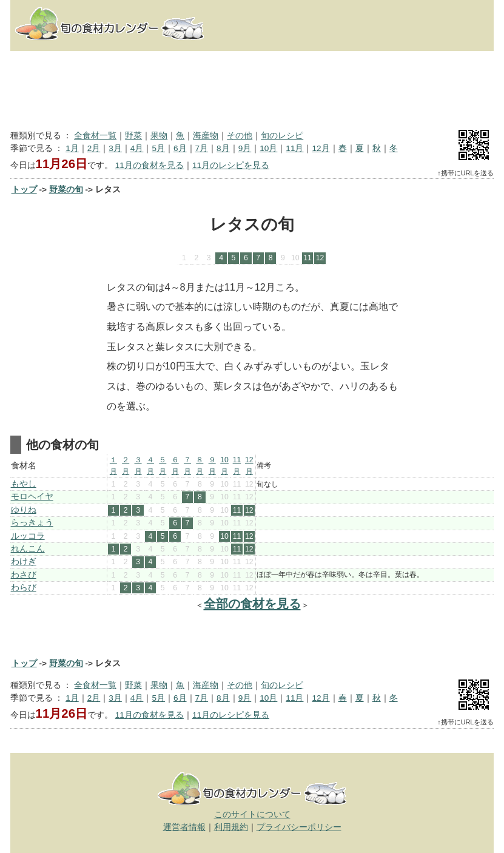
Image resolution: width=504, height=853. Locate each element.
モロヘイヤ (32, 497)
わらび (24, 588)
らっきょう (32, 523)
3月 (115, 148)
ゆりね (24, 510)
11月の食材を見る (150, 165)
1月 (72, 148)
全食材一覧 (95, 136)
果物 (159, 136)
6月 (180, 148)
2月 (94, 148)
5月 (158, 148)
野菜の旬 (66, 190)
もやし (24, 484)
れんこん (28, 549)
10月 (268, 148)
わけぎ (24, 561)
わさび (24, 575)
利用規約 (231, 827)
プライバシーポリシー (299, 827)
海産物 (206, 136)
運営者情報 (184, 827)
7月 (202, 148)
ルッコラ (28, 536)
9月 (245, 148)
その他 (240, 136)
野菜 (133, 136)
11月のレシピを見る (231, 165)
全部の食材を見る (252, 604)
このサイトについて (252, 814)
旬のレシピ (282, 136)
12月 (321, 148)
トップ (24, 190)
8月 (223, 148)
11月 (294, 148)
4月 (137, 148)
